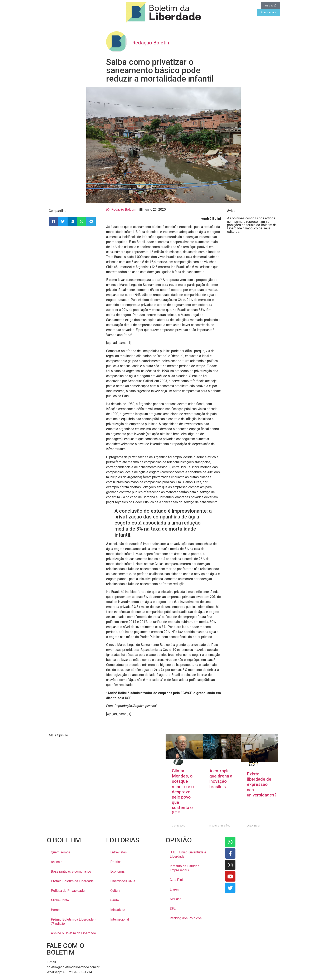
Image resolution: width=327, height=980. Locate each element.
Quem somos (61, 852)
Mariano (176, 899)
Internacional (120, 919)
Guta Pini (176, 880)
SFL (173, 909)
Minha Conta (60, 900)
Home (55, 910)
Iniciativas (118, 910)
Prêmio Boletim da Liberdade (72, 881)
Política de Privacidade (68, 891)
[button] (53, 221)
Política (116, 862)
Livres (174, 889)
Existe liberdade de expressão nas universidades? (262, 784)
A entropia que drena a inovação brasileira (221, 779)
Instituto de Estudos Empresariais (185, 868)
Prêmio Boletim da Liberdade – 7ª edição (74, 922)
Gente (115, 900)
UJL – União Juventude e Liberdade (188, 854)
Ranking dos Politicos (186, 918)
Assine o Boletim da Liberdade (73, 933)
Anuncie (57, 862)
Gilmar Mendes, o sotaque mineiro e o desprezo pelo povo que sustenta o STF (183, 792)
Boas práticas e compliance (71, 871)
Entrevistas (119, 852)
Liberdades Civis (123, 881)
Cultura (115, 891)
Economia (117, 871)
